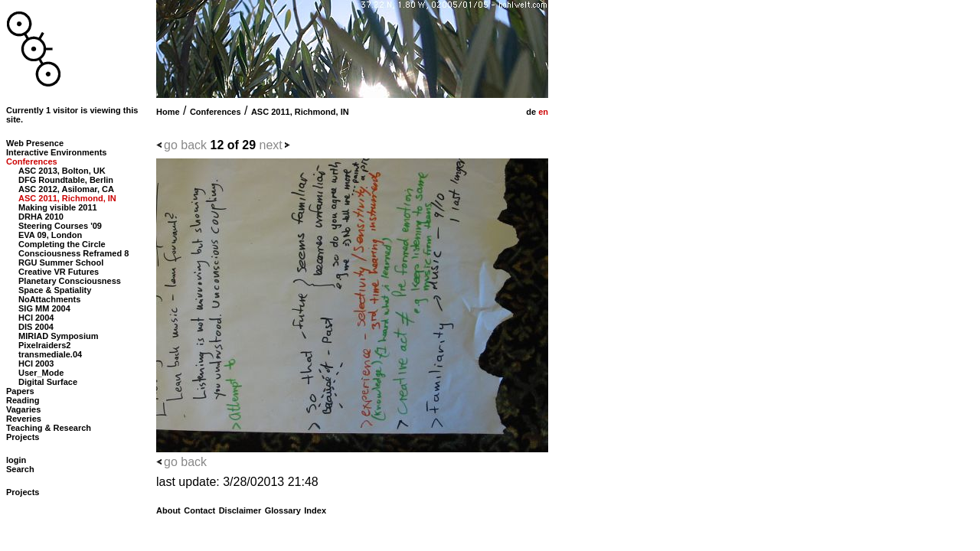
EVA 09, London (50, 235)
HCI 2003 (36, 364)
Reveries (24, 419)
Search (20, 469)
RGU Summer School (61, 262)
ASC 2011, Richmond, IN (300, 112)
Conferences (216, 112)
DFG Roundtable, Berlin (66, 180)
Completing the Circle (62, 244)
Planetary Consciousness (70, 281)
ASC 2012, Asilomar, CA (66, 189)
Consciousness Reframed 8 (73, 253)
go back (185, 145)
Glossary (283, 510)
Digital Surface (48, 382)
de (530, 112)
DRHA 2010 (41, 217)
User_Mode (41, 373)
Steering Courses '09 (60, 226)
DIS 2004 (36, 327)
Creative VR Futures (59, 272)
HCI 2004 (36, 318)
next (271, 145)
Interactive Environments (56, 152)
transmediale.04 (50, 354)
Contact (199, 510)
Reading (23, 400)
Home (168, 112)
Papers (20, 391)
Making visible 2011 (58, 207)
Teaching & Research (49, 428)
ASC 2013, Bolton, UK (62, 171)
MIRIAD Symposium (59, 336)
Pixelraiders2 (45, 345)
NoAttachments (49, 299)
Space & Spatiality (55, 290)
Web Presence (35, 143)
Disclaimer (240, 510)
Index (315, 510)
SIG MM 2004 (44, 308)
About (168, 510)
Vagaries (23, 409)
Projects (23, 437)
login (16, 460)
